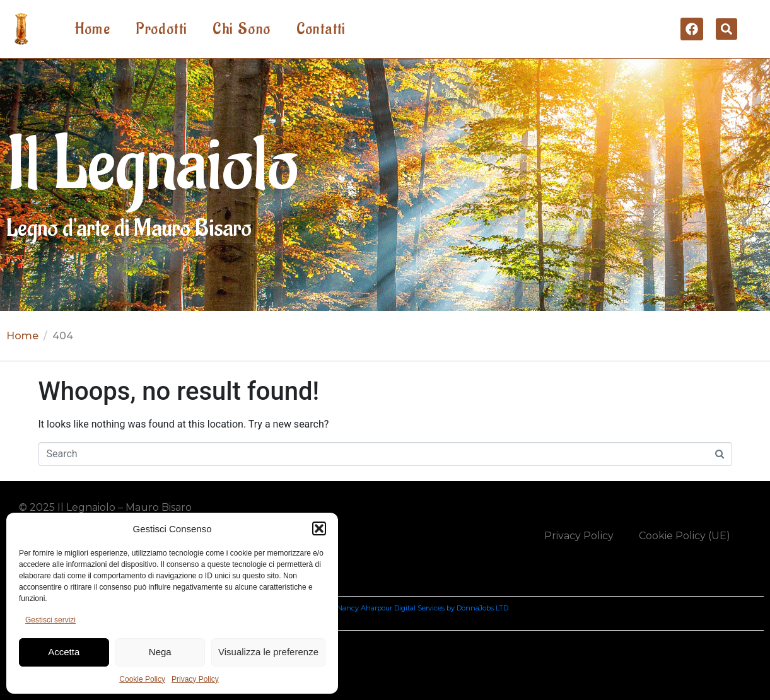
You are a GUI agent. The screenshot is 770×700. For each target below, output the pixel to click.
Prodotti (161, 29)
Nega (160, 652)
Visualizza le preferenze (268, 652)
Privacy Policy (195, 679)
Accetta (64, 652)
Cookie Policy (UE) (685, 536)
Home (93, 29)
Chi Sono (242, 29)
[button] (319, 528)
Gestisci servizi (50, 620)
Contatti (321, 29)
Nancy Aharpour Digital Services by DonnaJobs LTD (423, 608)
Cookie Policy (142, 679)
